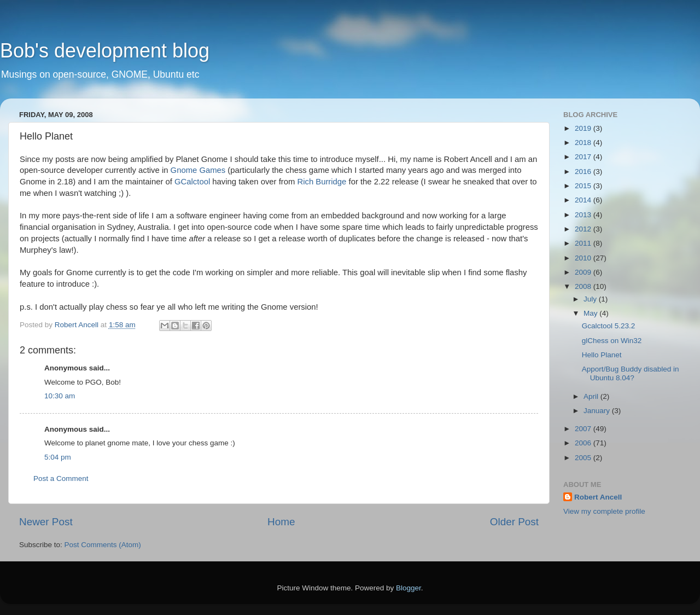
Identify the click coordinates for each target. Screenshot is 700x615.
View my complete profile (604, 511)
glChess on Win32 (612, 341)
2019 (584, 128)
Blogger (409, 588)
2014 (584, 200)
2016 (584, 172)
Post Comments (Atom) (103, 545)
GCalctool (192, 182)
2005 (584, 458)
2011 (584, 243)
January (598, 411)
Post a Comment (61, 478)
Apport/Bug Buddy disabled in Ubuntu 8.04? (631, 373)
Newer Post (46, 522)
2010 (584, 258)
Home (281, 522)
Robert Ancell (598, 497)
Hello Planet (602, 355)
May (591, 313)
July (591, 299)
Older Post (514, 522)
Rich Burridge (322, 182)
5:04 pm (58, 457)
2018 (584, 143)
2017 (584, 157)
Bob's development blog (105, 51)
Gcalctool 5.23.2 (609, 326)
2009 (584, 272)
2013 (584, 215)
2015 (584, 186)
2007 (584, 429)
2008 (584, 286)
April (592, 396)
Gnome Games (198, 170)
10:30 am (60, 396)
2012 (584, 229)
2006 (584, 443)
